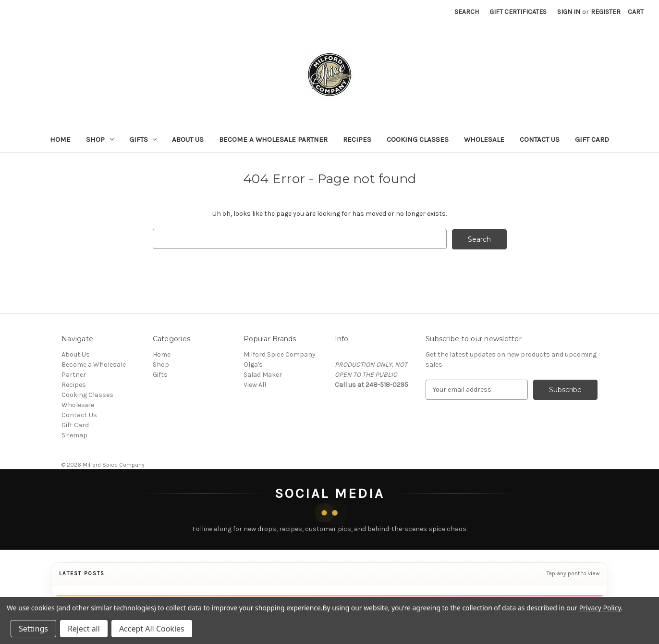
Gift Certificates (518, 12)
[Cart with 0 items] (636, 12)
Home (60, 139)
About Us (188, 139)
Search (467, 12)
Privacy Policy (600, 608)
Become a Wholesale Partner (273, 139)
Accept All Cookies (152, 629)
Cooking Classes (418, 139)
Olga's (253, 364)
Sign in (569, 12)
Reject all (84, 629)
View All (255, 384)
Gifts (143, 139)
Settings (33, 629)
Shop (100, 139)
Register (606, 12)
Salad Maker (263, 374)
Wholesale (484, 139)
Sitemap (74, 435)
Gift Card (592, 139)
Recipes (357, 139)
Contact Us (540, 139)
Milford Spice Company (280, 354)
